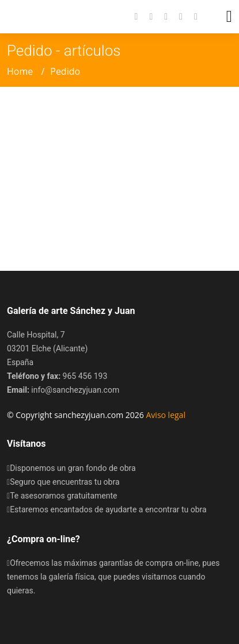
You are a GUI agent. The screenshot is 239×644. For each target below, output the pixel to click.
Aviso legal (166, 415)
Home (20, 71)
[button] (190, 17)
